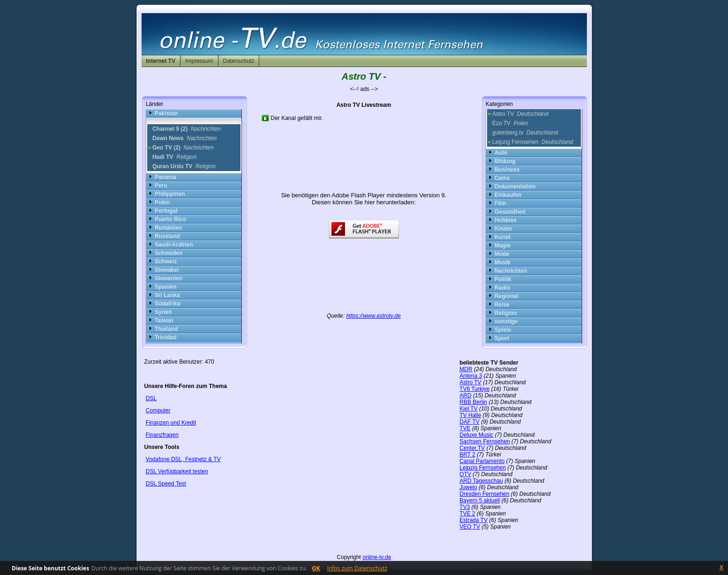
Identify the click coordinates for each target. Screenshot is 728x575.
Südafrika (168, 304)
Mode (502, 254)
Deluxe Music (476, 435)
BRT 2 (467, 455)
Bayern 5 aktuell (480, 500)
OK (316, 568)
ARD (465, 396)
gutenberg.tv (525, 133)
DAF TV (469, 422)
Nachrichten (511, 271)
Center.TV (472, 448)
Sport (502, 338)
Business (507, 170)
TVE (465, 428)
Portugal (166, 211)
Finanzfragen (162, 435)
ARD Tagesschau (481, 481)
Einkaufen (508, 195)
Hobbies (506, 220)
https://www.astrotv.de (373, 316)
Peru (161, 186)
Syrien (163, 312)
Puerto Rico (170, 219)
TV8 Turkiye (474, 389)
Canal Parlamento (482, 461)
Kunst (503, 237)
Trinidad (166, 337)
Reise (502, 305)
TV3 (465, 507)
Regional (507, 296)
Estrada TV (473, 520)
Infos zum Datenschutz (357, 568)
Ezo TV (510, 123)
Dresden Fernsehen (484, 494)
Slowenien (169, 278)
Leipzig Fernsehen (533, 142)
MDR (466, 369)
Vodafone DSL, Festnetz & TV (183, 459)
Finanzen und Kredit (171, 423)
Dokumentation (515, 187)
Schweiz (166, 261)
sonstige (506, 321)
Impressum (199, 61)
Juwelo (468, 487)
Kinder (503, 229)
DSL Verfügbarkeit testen (177, 471)
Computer (158, 411)
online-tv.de (377, 557)
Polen (162, 202)
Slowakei (167, 270)
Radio (502, 288)
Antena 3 (471, 376)
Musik (503, 262)
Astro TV (520, 114)
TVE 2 (467, 514)
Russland (167, 236)
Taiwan (164, 321)
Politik (503, 279)
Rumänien (168, 228)
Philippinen (170, 194)
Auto (501, 153)
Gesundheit (510, 212)
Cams (502, 178)
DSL (151, 398)
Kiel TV (468, 409)
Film (500, 203)
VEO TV (470, 527)
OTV (465, 474)
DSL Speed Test (166, 484)
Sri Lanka (167, 295)
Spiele (503, 330)
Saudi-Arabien (174, 245)
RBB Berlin (473, 402)
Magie (503, 246)
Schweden (169, 253)
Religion (506, 313)
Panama (165, 177)
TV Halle (470, 415)
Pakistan (166, 113)
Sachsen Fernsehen (484, 441)
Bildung (505, 161)
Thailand (166, 329)
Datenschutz (239, 61)
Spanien (166, 287)
